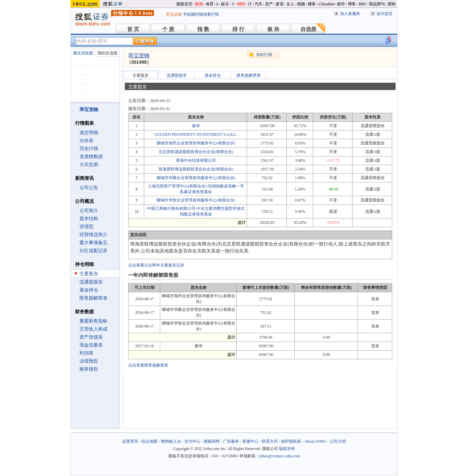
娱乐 (225, 4)
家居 (280, 4)
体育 (210, 4)
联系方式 (270, 441)
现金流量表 (91, 345)
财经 (241, 4)
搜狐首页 (184, 4)
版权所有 (287, 449)
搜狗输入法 (171, 441)
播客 (312, 4)
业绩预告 (89, 361)
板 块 (273, 29)
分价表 (86, 141)
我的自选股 (107, 53)
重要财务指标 (93, 321)
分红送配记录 (93, 251)
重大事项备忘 (93, 243)
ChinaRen (326, 4)
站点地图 (150, 441)
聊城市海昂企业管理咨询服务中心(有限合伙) (196, 143)
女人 (290, 4)
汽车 (258, 4)
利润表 (86, 353)
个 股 (168, 29)
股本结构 (89, 219)
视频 (301, 4)
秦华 (196, 126)
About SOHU (315, 441)
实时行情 (264, 55)
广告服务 (231, 441)
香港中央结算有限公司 (196, 160)
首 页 (133, 29)
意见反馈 (174, 14)
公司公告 (89, 188)
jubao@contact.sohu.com (280, 456)
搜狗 (392, 4)
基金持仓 (89, 290)
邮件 (341, 4)
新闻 (199, 4)
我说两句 (377, 4)
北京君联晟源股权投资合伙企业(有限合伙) (196, 152)
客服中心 (250, 441)
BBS (362, 4)
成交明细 (89, 133)
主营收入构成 (93, 329)
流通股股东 (91, 282)
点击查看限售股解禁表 (148, 365)
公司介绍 (338, 441)
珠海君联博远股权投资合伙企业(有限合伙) (196, 169)
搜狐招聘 (212, 441)
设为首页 (385, 14)
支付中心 (192, 441)
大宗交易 (89, 165)
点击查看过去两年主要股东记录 (156, 265)
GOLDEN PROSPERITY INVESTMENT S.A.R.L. (196, 134)
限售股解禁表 (93, 298)
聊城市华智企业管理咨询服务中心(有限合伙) (196, 200)
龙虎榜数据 (91, 157)
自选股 (308, 29)
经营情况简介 (93, 235)
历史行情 (89, 149)
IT (250, 4)
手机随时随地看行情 (201, 14)
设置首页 (130, 441)
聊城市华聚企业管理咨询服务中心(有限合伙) (196, 178)
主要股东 (89, 274)
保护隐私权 (291, 441)
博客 (352, 4)
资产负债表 (91, 337)
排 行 (238, 29)
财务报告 (89, 369)
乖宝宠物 (139, 56)
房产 (269, 4)
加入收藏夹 (350, 14)
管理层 (86, 227)
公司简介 (89, 211)
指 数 (203, 29)
